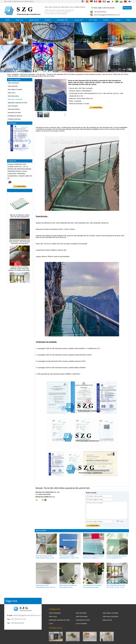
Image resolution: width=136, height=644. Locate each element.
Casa (9, 74)
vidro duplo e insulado (15, 89)
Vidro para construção (27, 74)
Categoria (15, 74)
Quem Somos (34, 20)
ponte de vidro (85, 488)
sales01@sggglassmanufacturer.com (107, 15)
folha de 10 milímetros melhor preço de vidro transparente (20, 217)
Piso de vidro (41, 74)
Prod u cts (19, 20)
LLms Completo (81, 623)
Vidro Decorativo (13, 96)
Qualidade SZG (63, 20)
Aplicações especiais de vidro (18, 103)
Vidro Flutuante (13, 106)
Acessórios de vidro (14, 113)
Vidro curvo (12, 93)
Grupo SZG (79, 20)
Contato (118, 20)
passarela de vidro (72, 488)
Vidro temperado (13, 83)
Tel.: (9, 623)
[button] (64, 71)
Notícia (106, 20)
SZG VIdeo (93, 20)
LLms (51, 623)
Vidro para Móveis (14, 109)
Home (8, 20)
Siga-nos (11, 601)
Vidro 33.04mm (59, 488)
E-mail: (10, 615)
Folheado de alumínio (15, 116)
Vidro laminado (13, 86)
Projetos (48, 20)
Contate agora (20, 186)
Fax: (9, 619)
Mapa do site (107, 620)
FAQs (129, 20)
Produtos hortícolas (14, 119)
